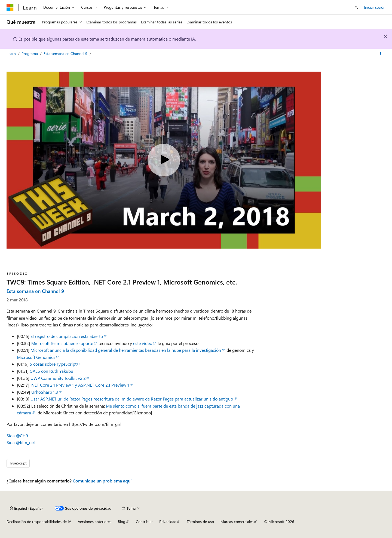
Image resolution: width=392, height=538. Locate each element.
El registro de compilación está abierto (67, 336)
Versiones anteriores (95, 522)
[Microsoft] (10, 7)
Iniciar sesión (375, 7)
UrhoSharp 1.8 (45, 392)
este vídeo (143, 343)
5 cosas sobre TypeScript (53, 364)
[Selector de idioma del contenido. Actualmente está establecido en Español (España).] (26, 508)
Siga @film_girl (21, 442)
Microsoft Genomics (36, 357)
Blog (122, 522)
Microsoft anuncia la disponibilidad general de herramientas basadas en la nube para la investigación (126, 350)
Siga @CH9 (17, 435)
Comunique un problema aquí (102, 481)
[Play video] (164, 160)
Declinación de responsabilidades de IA (39, 522)
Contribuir (144, 522)
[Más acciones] (381, 54)
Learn (12, 54)
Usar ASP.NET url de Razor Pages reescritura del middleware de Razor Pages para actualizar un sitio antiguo (132, 399)
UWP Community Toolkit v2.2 (58, 378)
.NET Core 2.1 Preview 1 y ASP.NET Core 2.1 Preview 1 (80, 385)
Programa (30, 54)
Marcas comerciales (237, 522)
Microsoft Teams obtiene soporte (62, 343)
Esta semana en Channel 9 (66, 54)
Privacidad (168, 522)
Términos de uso (200, 522)
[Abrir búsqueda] (356, 7)
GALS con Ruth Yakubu (51, 371)
